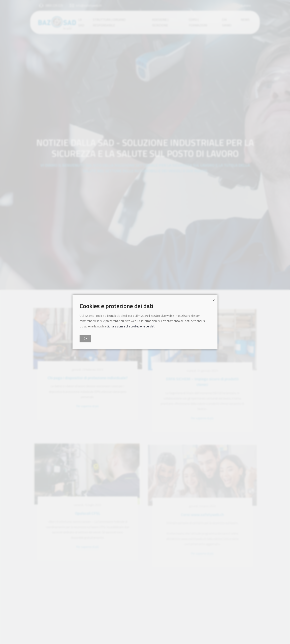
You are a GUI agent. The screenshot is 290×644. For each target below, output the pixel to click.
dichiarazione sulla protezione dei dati (131, 326)
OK (85, 339)
